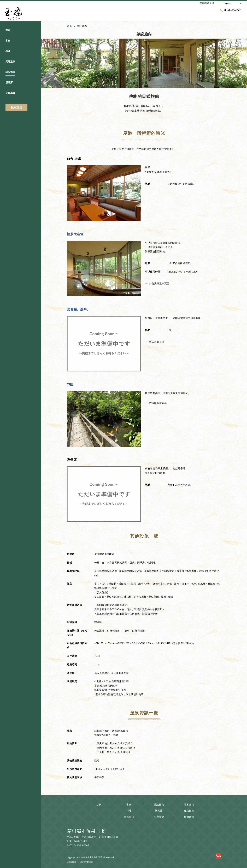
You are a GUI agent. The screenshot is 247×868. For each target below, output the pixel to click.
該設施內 (159, 805)
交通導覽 (159, 817)
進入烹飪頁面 (155, 342)
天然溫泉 (129, 817)
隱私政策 (189, 805)
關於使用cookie (86, 862)
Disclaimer (71, 862)
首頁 (99, 805)
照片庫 (159, 811)
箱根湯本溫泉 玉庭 (87, 831)
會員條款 (189, 817)
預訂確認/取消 (207, 3)
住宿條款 (189, 811)
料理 (129, 811)
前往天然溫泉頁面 (157, 284)
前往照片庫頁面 (156, 403)
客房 (129, 805)
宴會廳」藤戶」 (79, 309)
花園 (70, 385)
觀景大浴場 (75, 234)
